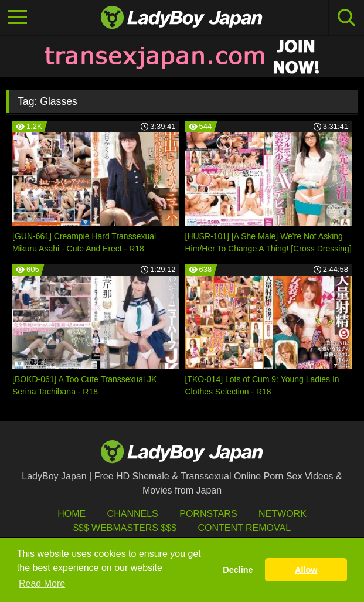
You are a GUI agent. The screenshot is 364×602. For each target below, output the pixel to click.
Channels (133, 514)
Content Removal (244, 528)
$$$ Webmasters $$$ (125, 528)
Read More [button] (42, 584)
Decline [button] (238, 570)
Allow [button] (306, 570)
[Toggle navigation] (18, 18)
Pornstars (208, 514)
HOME (72, 514)
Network (283, 514)
